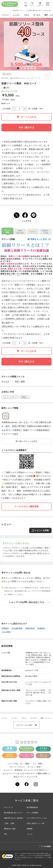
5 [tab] (31, 69)
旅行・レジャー (46, 718)
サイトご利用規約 (32, 813)
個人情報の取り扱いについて (13, 813)
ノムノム (30, 834)
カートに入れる (33, 117)
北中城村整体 (17, 628)
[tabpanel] (26, 44)
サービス (5, 381)
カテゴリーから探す (26, 725)
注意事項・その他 (46, 232)
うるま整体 (6, 632)
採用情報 (30, 829)
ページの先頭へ (45, 846)
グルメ (24, 718)
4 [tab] (28, 69)
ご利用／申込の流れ (20, 232)
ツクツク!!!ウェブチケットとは (37, 818)
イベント (5, 718)
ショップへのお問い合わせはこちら (29, 602)
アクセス (33, 232)
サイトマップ (8, 807)
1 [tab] (18, 69)
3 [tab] (25, 69)
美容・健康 (20, 381)
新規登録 (15, 10)
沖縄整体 (5, 628)
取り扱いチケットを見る (26, 441)
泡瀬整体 (41, 628)
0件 (6, 88)
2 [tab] (21, 69)
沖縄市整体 (30, 628)
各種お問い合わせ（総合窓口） (14, 818)
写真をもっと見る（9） (40, 239)
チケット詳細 (7, 231)
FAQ (5, 834)
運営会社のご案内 (10, 829)
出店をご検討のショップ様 (35, 823)
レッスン (15, 718)
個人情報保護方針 (32, 807)
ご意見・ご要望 (9, 823)
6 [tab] (35, 69)
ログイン (22, 10)
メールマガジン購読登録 (26, 506)
